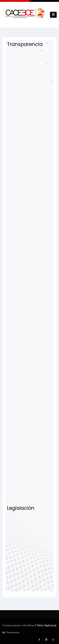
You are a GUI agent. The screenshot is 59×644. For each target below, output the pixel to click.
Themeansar (13, 633)
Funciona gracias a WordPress (19, 625)
